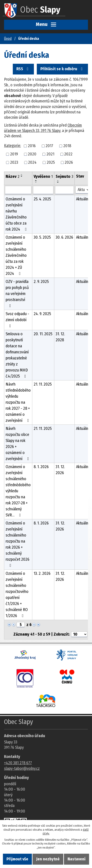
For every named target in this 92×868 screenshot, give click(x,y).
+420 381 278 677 (18, 763)
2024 (32, 162)
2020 (32, 154)
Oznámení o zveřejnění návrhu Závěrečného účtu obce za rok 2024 (17, 214)
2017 (49, 146)
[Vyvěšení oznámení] (43, 190)
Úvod (8, 39)
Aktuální (83, 199)
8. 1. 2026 (41, 467)
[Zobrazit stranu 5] (21, 625)
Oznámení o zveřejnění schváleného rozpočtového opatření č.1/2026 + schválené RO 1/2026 (17, 595)
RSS (23, 69)
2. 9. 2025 (41, 282)
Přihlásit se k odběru (62, 69)
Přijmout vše (17, 859)
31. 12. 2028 (60, 337)
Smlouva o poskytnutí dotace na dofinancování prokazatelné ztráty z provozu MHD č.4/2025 (17, 355)
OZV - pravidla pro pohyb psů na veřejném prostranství (17, 293)
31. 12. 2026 (60, 470)
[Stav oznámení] (83, 190)
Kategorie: (12, 146)
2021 (50, 154)
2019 (14, 154)
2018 (67, 146)
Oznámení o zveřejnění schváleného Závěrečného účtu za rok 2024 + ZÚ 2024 (16, 255)
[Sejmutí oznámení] (64, 190)
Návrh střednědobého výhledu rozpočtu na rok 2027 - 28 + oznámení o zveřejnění (18, 402)
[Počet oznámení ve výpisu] (79, 634)
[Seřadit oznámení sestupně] (22, 176)
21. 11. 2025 (43, 384)
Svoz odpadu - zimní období (17, 320)
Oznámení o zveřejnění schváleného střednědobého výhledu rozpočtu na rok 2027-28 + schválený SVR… (18, 491)
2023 (14, 162)
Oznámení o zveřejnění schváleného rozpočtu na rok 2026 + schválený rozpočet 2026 (18, 544)
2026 (69, 162)
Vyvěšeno (43, 176)
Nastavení (77, 859)
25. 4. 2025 (42, 199)
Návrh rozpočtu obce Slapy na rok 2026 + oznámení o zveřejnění (18, 444)
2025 (51, 162)
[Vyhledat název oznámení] (18, 190)
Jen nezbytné (48, 859)
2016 (32, 146)
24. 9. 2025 (42, 314)
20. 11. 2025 (43, 334)
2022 (68, 154)
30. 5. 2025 (42, 237)
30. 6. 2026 (64, 237)
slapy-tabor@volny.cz (22, 768)
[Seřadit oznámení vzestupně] (22, 174)
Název (12, 176)
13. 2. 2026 (42, 573)
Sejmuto (64, 176)
